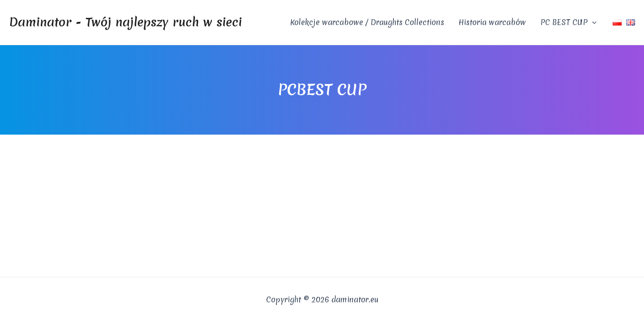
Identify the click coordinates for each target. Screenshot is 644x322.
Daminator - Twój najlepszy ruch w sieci (125, 22)
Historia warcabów (492, 22)
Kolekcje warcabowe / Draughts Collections (367, 22)
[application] (592, 22)
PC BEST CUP (568, 22)
